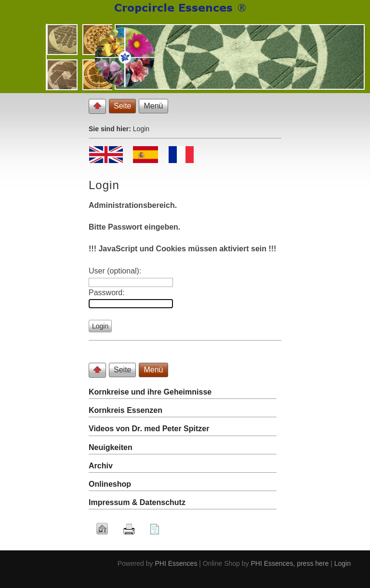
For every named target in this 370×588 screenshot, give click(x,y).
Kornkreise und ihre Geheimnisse (150, 392)
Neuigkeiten (111, 447)
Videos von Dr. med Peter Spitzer (149, 429)
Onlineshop (110, 484)
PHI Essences (176, 563)
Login (343, 563)
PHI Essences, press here (290, 563)
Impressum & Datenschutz (137, 502)
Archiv (101, 466)
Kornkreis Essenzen (126, 410)
